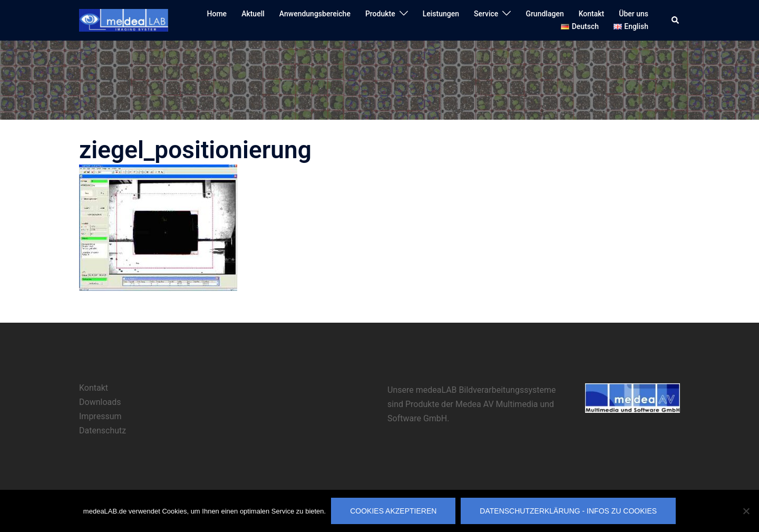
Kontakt (592, 14)
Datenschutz (103, 431)
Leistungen (441, 14)
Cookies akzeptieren (393, 511)
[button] (676, 20)
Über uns (634, 14)
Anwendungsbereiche (315, 14)
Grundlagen (544, 14)
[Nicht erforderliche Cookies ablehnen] (746, 511)
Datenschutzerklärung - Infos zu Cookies (568, 511)
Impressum (100, 416)
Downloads (100, 402)
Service (486, 14)
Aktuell (253, 14)
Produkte (380, 14)
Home (217, 14)
